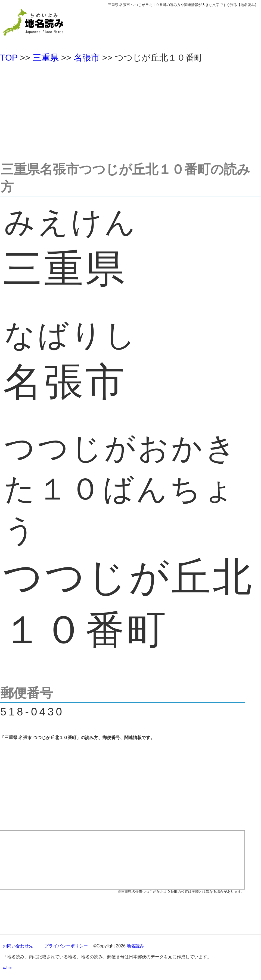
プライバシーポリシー (66, 946)
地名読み (135, 946)
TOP (9, 58)
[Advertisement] (130, 110)
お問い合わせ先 (18, 946)
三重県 (46, 58)
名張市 (87, 58)
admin (7, 967)
